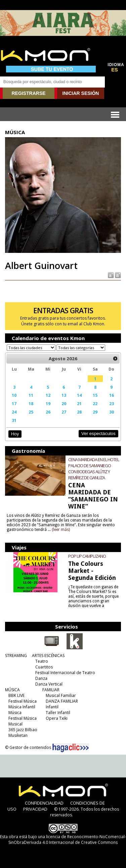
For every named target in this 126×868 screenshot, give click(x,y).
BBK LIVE (16, 695)
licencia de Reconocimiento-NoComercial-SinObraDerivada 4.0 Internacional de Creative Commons (67, 839)
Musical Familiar (61, 695)
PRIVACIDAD (35, 809)
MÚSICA (12, 690)
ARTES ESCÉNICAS (48, 656)
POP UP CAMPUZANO (87, 556)
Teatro (42, 661)
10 (14, 395)
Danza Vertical (49, 684)
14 (79, 395)
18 (31, 403)
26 (48, 412)
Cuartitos (44, 667)
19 (48, 403)
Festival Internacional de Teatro (65, 673)
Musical (15, 724)
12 (48, 395)
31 (14, 420)
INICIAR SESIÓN (81, 93)
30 (112, 412)
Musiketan (18, 735)
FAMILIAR (51, 690)
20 (64, 403)
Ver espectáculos (98, 433)
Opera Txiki (57, 718)
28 (79, 412)
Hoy (15, 434)
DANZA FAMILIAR (62, 701)
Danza (41, 678)
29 (95, 412)
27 (64, 412)
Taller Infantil (58, 713)
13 (64, 395)
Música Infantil (22, 707)
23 (112, 403)
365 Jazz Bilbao (23, 730)
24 (14, 412)
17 (14, 403)
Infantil (52, 707)
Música (15, 713)
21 (79, 403)
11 (31, 395)
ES (115, 70)
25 (31, 412)
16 (112, 395)
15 (95, 395)
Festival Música (23, 701)
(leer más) (61, 530)
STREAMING (16, 656)
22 (95, 403)
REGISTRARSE (28, 93)
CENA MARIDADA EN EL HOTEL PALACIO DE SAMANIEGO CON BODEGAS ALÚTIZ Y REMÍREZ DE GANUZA (94, 469)
